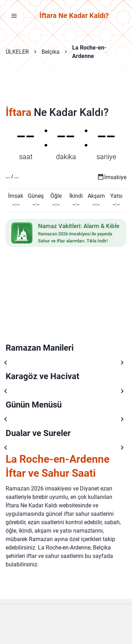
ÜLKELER (17, 52)
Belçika (51, 52)
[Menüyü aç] (14, 15)
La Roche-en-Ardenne (89, 52)
